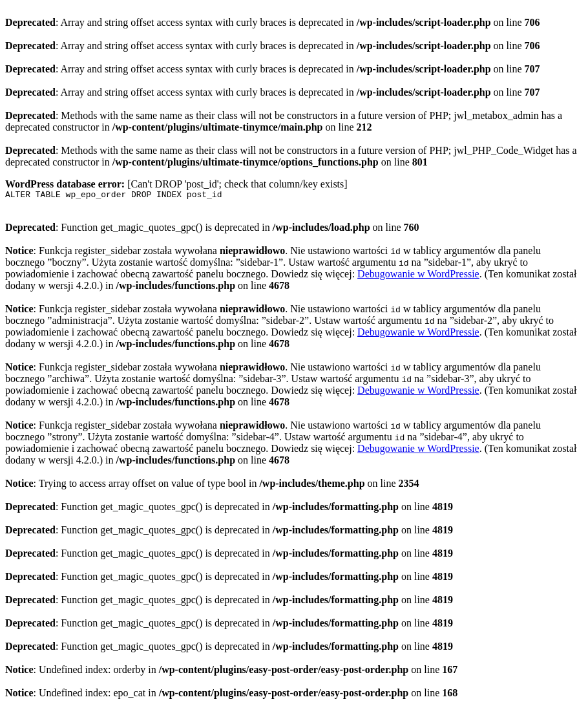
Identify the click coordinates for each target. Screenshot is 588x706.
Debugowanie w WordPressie (418, 276)
